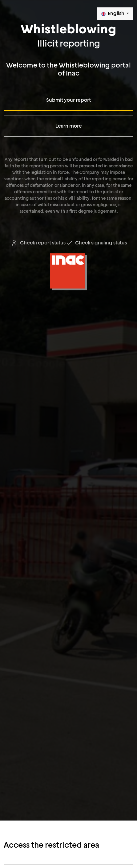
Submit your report (68, 100)
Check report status (38, 243)
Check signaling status (96, 243)
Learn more (69, 126)
